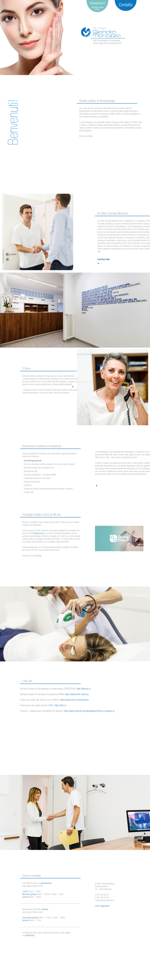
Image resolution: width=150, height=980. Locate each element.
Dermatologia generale (33, 461)
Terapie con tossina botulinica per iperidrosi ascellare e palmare (48, 489)
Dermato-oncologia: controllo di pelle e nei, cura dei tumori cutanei (49, 464)
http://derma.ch (84, 689)
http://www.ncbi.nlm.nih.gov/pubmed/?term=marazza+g (89, 711)
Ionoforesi (28, 485)
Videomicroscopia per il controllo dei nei (39, 468)
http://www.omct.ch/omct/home (74, 700)
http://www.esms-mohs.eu (77, 695)
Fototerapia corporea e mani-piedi (37, 478)
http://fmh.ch (60, 706)
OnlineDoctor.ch (39, 534)
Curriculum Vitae (104, 260)
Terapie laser (29, 492)
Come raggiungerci (102, 906)
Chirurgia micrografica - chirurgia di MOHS (40, 475)
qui (40, 556)
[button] (98, 263)
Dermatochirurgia (31, 471)
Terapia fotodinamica (32, 482)
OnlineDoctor (30, 936)
